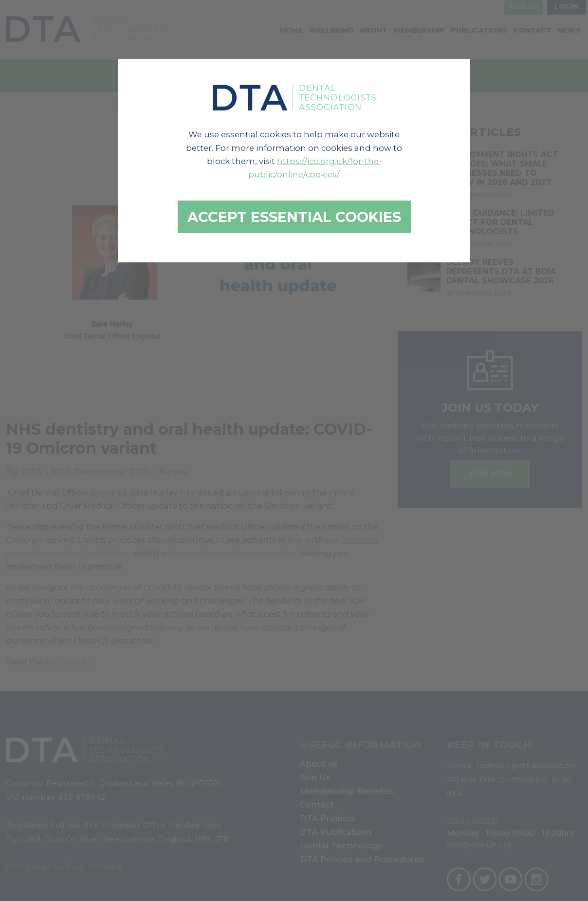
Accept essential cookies (294, 217)
